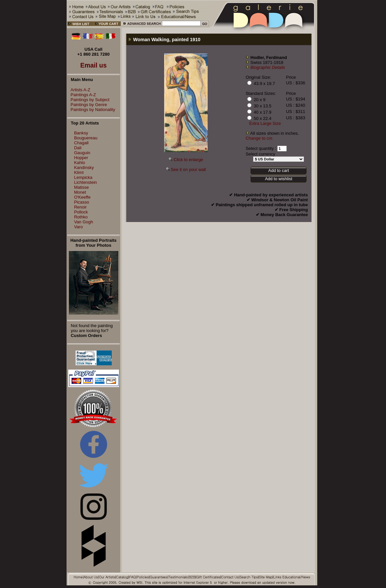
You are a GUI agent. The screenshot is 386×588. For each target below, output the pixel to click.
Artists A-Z (79, 90)
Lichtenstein (86, 182)
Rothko (81, 217)
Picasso (82, 202)
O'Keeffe (82, 197)
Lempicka (83, 177)
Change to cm (259, 138)
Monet (80, 192)
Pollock (81, 212)
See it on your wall (188, 169)
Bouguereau (86, 138)
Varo (79, 227)
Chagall (81, 143)
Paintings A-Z (82, 95)
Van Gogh (84, 222)
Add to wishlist (279, 179)
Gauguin (82, 153)
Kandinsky (84, 168)
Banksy (81, 133)
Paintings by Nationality (91, 110)
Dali (78, 148)
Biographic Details (268, 67)
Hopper (81, 158)
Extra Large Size (265, 123)
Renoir (80, 207)
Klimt (79, 172)
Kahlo (80, 163)
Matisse (82, 187)
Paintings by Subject (88, 100)
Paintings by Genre (87, 105)
